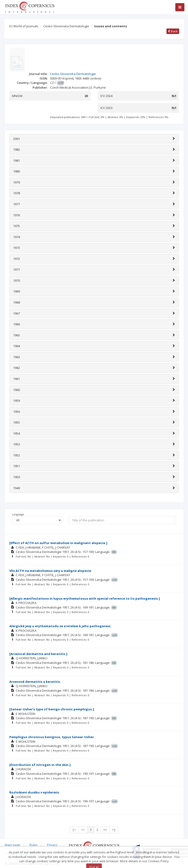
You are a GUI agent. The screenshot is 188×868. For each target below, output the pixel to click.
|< (74, 830)
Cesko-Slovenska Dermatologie (66, 26)
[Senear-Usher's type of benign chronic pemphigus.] (52, 709)
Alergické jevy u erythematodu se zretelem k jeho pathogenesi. (60, 626)
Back (173, 31)
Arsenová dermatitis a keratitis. (35, 682)
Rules (34, 845)
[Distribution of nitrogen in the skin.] (40, 765)
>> (105, 830)
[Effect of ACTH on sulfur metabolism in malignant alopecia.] (58, 543)
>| (114, 830)
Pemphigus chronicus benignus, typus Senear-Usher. (52, 737)
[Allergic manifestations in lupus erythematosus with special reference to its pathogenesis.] (85, 598)
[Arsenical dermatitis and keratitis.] (38, 654)
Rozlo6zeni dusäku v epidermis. (35, 792)
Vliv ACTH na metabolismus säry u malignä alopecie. (51, 571)
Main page (12, 845)
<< (83, 830)
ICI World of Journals (24, 26)
